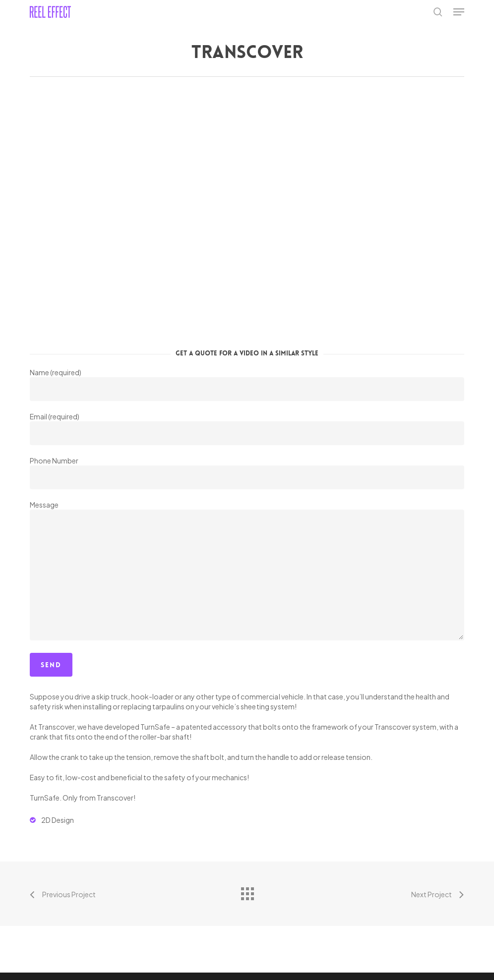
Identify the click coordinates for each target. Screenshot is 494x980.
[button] (459, 12)
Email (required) (247, 429)
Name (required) (247, 384)
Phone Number (247, 473)
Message (247, 571)
